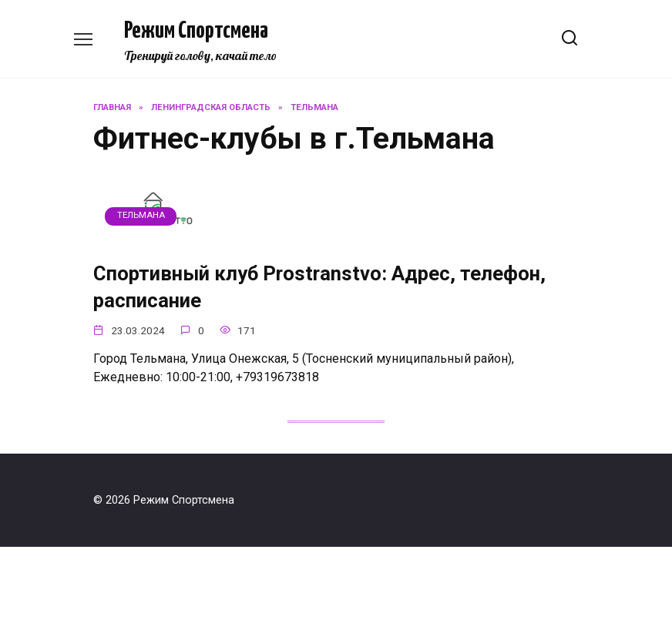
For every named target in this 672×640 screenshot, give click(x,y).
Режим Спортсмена (196, 31)
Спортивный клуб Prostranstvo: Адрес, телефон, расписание (319, 286)
